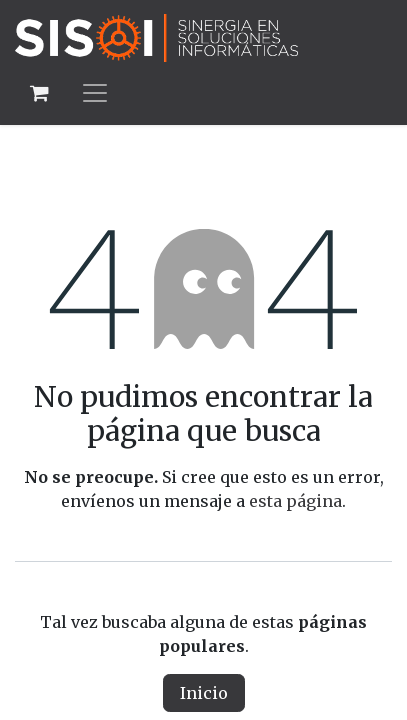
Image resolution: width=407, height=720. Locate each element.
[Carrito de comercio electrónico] (39, 93)
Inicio (204, 693)
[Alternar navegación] (95, 92)
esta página (295, 501)
